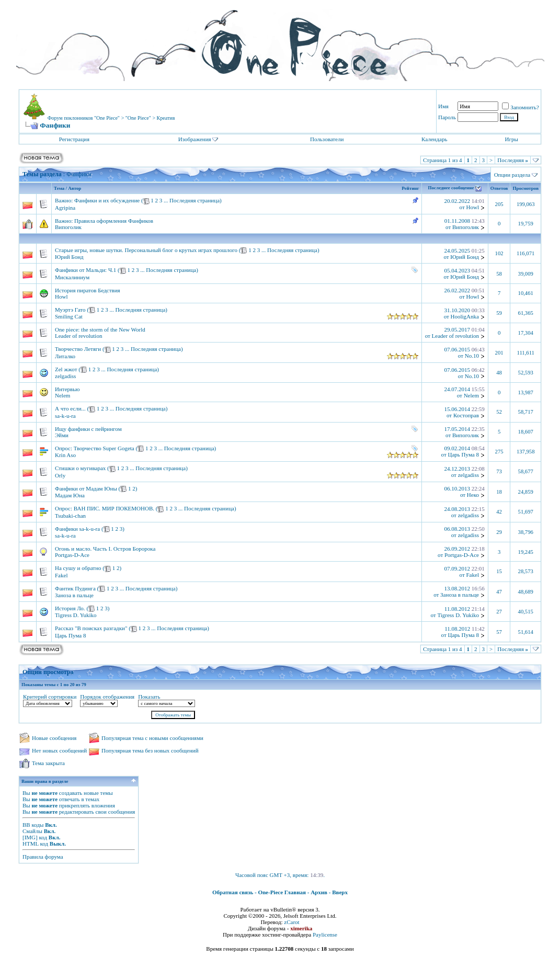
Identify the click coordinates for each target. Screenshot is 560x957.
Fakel (61, 575)
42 (499, 512)
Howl (473, 207)
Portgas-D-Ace (72, 555)
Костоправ (466, 415)
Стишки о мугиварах (80, 468)
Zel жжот (66, 369)
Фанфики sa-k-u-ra (77, 529)
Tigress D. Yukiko (76, 615)
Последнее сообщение (451, 188)
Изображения (195, 139)
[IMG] (30, 837)
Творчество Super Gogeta (104, 448)
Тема (59, 188)
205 (499, 204)
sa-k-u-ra (65, 416)
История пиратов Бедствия (88, 290)
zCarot (292, 922)
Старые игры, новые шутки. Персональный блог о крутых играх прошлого (146, 250)
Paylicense (325, 935)
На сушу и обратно (78, 568)
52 (499, 412)
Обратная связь (233, 892)
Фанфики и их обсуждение (107, 200)
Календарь (434, 139)
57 (499, 632)
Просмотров (525, 188)
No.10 (472, 356)
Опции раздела (512, 175)
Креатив (166, 118)
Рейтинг (410, 188)
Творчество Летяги (78, 349)
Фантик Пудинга (75, 588)
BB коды (33, 825)
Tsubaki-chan (70, 516)
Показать (149, 697)
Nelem (62, 395)
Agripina (65, 208)
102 (499, 253)
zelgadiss (65, 376)
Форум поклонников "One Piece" (84, 118)
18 (499, 492)
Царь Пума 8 (464, 454)
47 (499, 592)
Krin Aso (65, 455)
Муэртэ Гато (70, 310)
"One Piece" (138, 118)
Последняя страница (195, 200)
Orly (60, 475)
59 (499, 313)
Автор (75, 188)
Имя (443, 106)
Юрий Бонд (69, 257)
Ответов (499, 188)
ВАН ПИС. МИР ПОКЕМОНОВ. (114, 508)
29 (499, 532)
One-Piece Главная (282, 892)
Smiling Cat (69, 316)
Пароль (447, 117)
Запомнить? (521, 107)
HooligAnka (465, 316)
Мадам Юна (70, 495)
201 (499, 353)
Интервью (67, 389)
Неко (473, 495)
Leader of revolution (78, 336)
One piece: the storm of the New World (100, 329)
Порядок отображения (107, 697)
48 (499, 373)
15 (499, 571)
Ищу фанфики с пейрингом (88, 429)
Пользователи (327, 139)
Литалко (65, 356)
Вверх (340, 892)
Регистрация (74, 139)
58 (499, 274)
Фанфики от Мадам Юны (86, 488)
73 (499, 471)
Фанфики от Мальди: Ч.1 (85, 270)
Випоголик (68, 227)
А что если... (70, 408)
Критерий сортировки (50, 697)
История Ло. (70, 608)
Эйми (62, 435)
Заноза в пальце (74, 595)
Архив (319, 892)
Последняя (513, 160)
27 (499, 612)
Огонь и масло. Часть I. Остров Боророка (105, 549)
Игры (512, 139)
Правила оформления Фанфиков (114, 221)
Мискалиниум (72, 277)
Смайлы (32, 831)
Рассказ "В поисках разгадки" (91, 628)
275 (499, 452)
